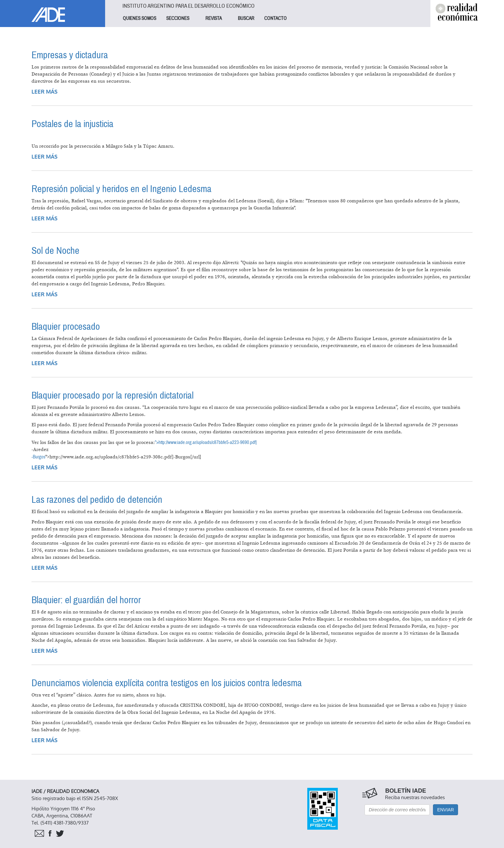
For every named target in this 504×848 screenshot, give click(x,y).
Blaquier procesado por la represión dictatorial (113, 396)
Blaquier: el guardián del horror (86, 600)
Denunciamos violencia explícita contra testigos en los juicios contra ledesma (167, 683)
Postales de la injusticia (72, 124)
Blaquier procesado (66, 327)
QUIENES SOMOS (139, 18)
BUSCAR (246, 18)
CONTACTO (275, 18)
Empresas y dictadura (70, 55)
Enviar (446, 810)
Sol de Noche (55, 251)
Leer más (45, 92)
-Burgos (38, 457)
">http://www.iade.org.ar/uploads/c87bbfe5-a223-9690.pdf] (206, 442)
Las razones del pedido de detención (97, 500)
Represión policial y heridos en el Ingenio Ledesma (122, 189)
